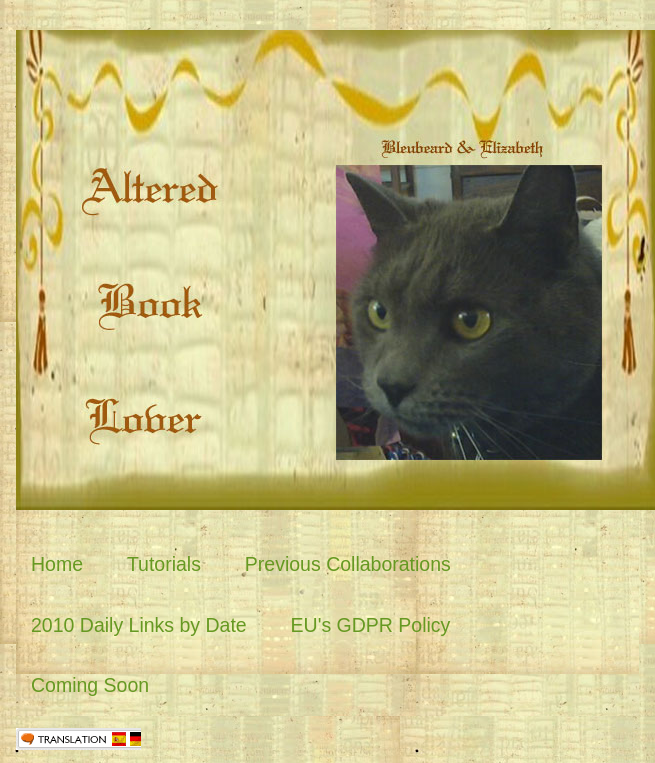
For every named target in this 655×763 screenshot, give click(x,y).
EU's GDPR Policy (371, 625)
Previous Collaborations (348, 564)
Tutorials (164, 564)
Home (57, 564)
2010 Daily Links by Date (139, 625)
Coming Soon (90, 685)
